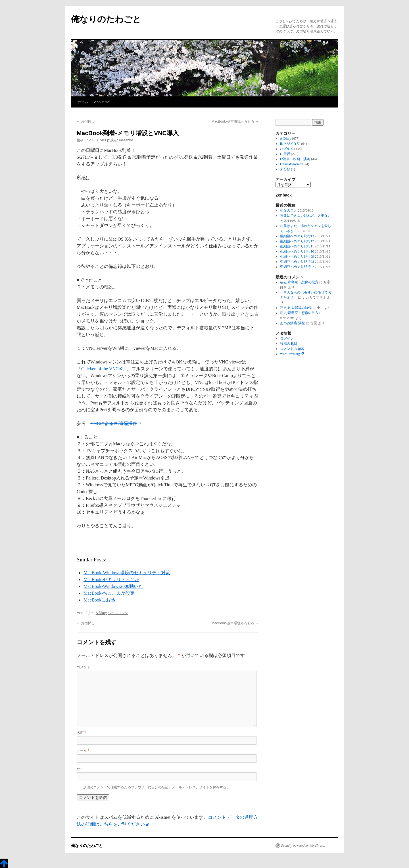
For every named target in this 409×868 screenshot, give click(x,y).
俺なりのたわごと (106, 19)
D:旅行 (285, 154)
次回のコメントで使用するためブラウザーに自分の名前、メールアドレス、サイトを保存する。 (156, 787)
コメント (84, 667)
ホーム (83, 102)
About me (102, 102)
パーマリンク (118, 613)
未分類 (285, 169)
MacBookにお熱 (99, 600)
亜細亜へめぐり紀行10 (297, 251)
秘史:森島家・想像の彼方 (299, 282)
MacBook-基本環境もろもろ (235, 121)
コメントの (292, 349)
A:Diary (101, 613)
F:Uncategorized (291, 164)
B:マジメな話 (290, 144)
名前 (81, 733)
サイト (82, 769)
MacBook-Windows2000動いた (113, 586)
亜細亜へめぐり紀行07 (297, 267)
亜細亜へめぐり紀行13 (297, 236)
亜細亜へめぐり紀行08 (297, 262)
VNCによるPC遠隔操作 (114, 423)
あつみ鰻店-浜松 (293, 323)
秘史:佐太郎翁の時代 (296, 308)
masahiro (126, 140)
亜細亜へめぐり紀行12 (297, 241)
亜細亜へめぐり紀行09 (297, 257)
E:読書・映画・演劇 (295, 159)
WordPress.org (290, 354)
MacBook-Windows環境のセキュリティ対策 (127, 573)
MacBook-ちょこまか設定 (109, 593)
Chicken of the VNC (100, 369)
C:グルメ (287, 149)
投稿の (289, 344)
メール (83, 751)
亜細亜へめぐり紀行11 (297, 246)
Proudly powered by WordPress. (303, 846)
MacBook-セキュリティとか (111, 579)
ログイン (287, 338)
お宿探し (86, 121)
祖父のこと (289, 210)
